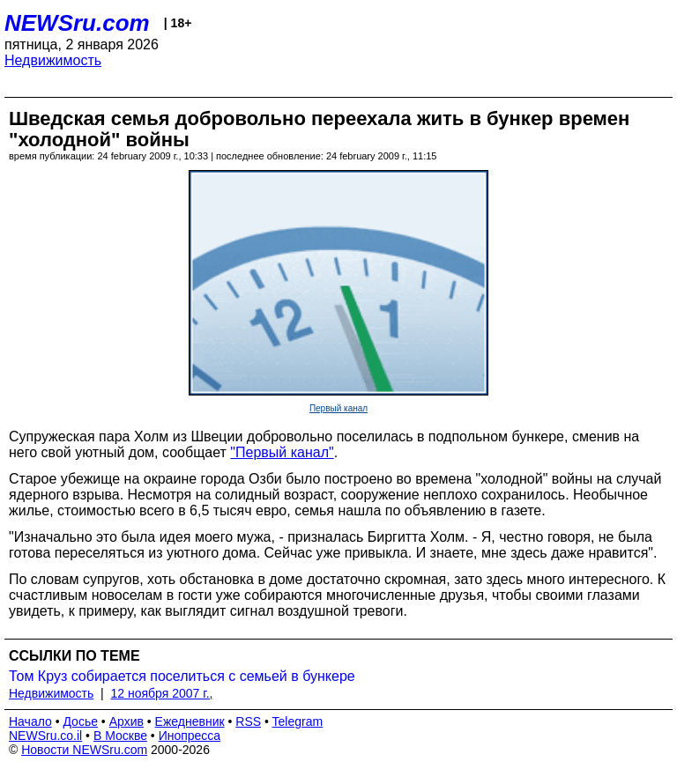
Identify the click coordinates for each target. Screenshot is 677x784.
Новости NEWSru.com (84, 750)
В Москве (120, 736)
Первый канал (338, 408)
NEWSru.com (77, 23)
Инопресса (190, 736)
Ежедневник (190, 721)
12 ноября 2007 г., (162, 693)
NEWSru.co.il (45, 736)
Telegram (298, 721)
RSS (248, 721)
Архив (126, 721)
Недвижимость (53, 60)
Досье (80, 721)
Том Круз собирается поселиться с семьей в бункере (182, 676)
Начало (30, 721)
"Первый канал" (282, 452)
